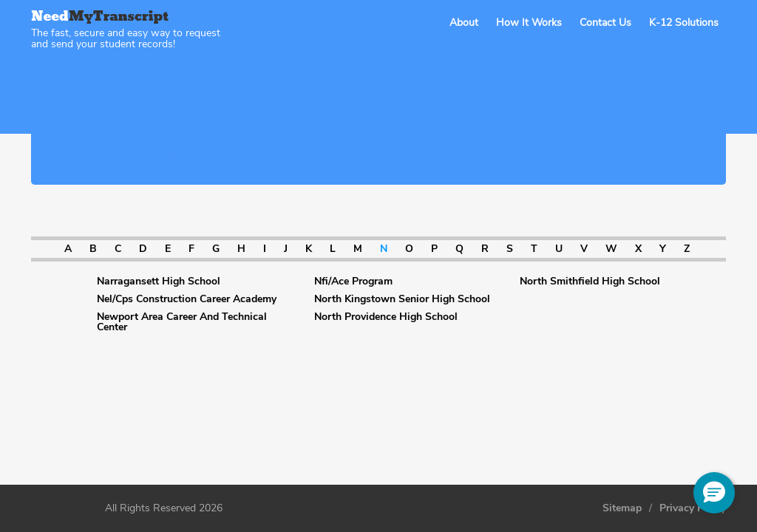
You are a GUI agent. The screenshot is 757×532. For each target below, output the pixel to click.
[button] (714, 493)
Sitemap (622, 508)
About (464, 23)
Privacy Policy (693, 508)
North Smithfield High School (590, 282)
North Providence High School (386, 317)
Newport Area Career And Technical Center (182, 322)
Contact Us (605, 23)
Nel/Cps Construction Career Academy (187, 299)
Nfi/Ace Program (353, 282)
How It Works (529, 23)
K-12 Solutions (684, 23)
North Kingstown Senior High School (402, 299)
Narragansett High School (159, 282)
